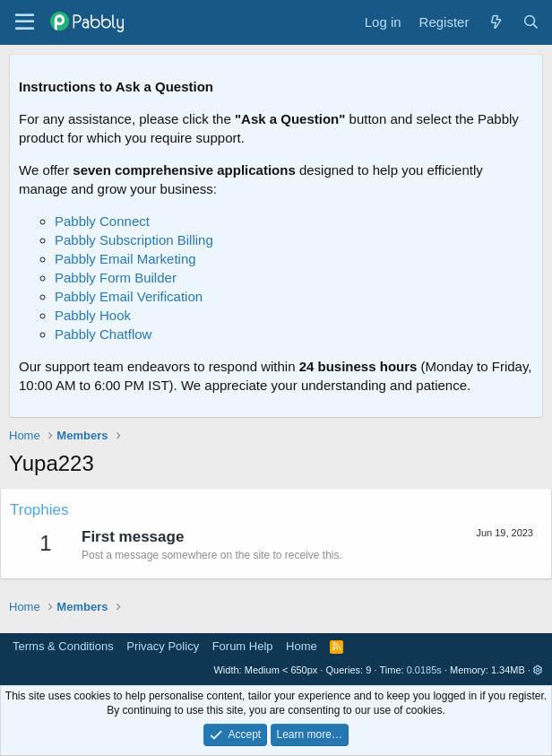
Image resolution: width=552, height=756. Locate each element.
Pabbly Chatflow (103, 334)
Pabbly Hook (93, 315)
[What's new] (495, 22)
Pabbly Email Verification (129, 296)
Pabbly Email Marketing (125, 259)
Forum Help (243, 646)
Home (302, 646)
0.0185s (424, 670)
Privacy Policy (163, 646)
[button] (538, 670)
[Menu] (25, 22)
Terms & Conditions (63, 646)
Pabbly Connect (102, 221)
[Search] (531, 22)
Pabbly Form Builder (116, 278)
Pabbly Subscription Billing (134, 240)
